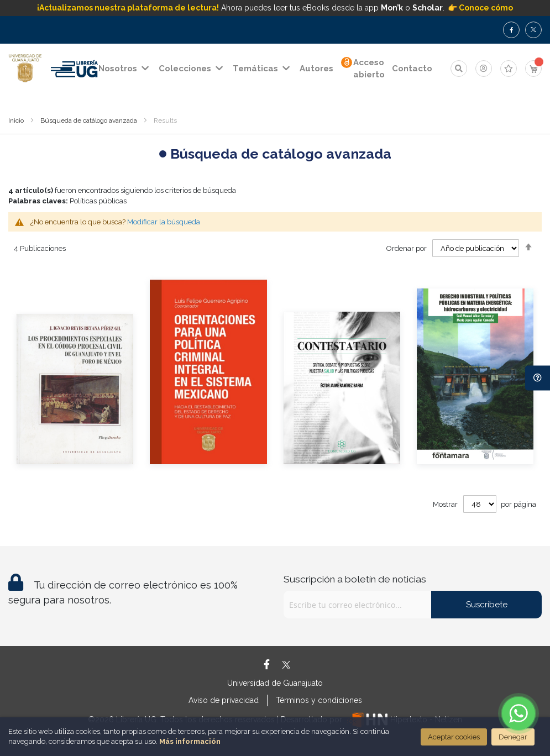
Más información (190, 741)
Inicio (16, 120)
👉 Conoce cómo (480, 8)
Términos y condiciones (319, 700)
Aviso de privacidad (224, 700)
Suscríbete (487, 605)
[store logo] (25, 68)
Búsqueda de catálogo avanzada (89, 120)
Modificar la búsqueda (164, 222)
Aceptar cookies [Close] (454, 737)
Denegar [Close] (513, 737)
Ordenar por (407, 248)
